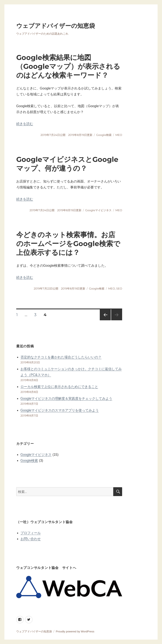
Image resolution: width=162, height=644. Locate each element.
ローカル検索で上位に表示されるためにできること (59, 387)
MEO (119, 135)
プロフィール (31, 533)
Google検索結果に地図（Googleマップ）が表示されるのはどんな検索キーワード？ (68, 66)
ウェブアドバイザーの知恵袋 (56, 26)
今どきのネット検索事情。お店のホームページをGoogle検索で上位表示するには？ (68, 244)
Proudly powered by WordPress (75, 631)
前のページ (104, 320)
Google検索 (104, 135)
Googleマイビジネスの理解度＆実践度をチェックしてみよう (66, 398)
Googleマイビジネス (98, 210)
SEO (119, 288)
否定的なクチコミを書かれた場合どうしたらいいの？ (61, 357)
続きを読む (25, 124)
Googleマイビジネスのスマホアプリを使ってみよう (60, 410)
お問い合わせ (31, 539)
